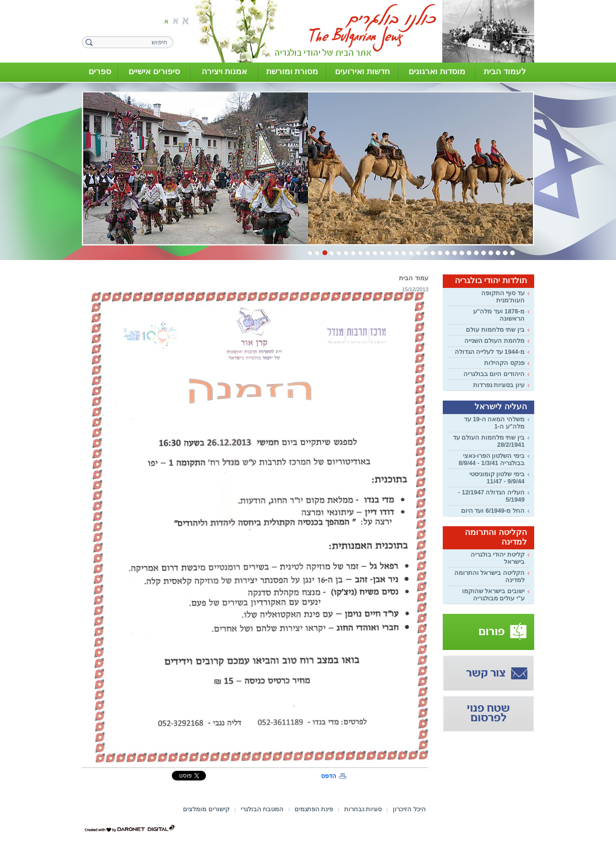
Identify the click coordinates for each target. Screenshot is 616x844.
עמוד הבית (414, 278)
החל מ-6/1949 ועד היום (493, 511)
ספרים (100, 71)
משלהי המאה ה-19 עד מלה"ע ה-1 (494, 423)
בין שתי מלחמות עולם (495, 330)
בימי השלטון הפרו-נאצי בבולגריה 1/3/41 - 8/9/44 (492, 459)
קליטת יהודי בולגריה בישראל (498, 558)
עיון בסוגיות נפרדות (499, 385)
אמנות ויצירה (225, 71)
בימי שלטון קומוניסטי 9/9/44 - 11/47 (497, 478)
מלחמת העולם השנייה (494, 341)
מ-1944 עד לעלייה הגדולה (490, 352)
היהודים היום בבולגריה (494, 374)
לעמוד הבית (505, 71)
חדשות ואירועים (362, 71)
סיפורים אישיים (154, 71)
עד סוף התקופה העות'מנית (503, 297)
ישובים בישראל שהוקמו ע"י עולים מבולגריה (493, 595)
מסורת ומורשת (292, 71)
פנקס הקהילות (504, 363)
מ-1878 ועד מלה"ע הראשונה (499, 315)
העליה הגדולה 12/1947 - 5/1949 (491, 496)
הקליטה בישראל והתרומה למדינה (489, 576)
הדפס (329, 776)
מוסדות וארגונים (437, 71)
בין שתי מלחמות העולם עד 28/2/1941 (489, 441)
